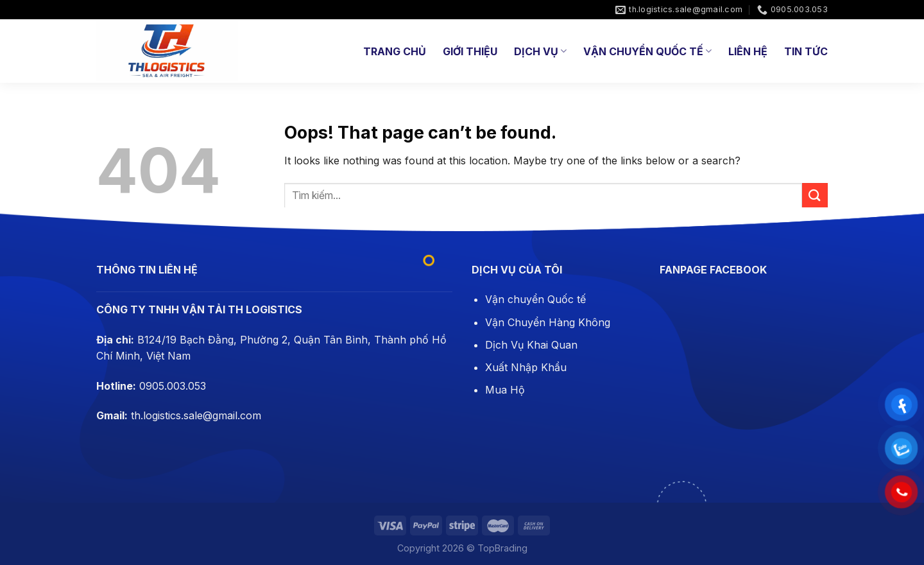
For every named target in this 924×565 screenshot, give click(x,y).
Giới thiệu (470, 51)
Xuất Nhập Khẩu (526, 367)
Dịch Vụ (540, 51)
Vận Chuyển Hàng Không (548, 322)
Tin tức (806, 51)
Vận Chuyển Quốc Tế (647, 51)
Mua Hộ (505, 390)
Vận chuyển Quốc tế (535, 299)
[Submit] (815, 196)
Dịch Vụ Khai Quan (531, 345)
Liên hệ (748, 51)
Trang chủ (395, 51)
